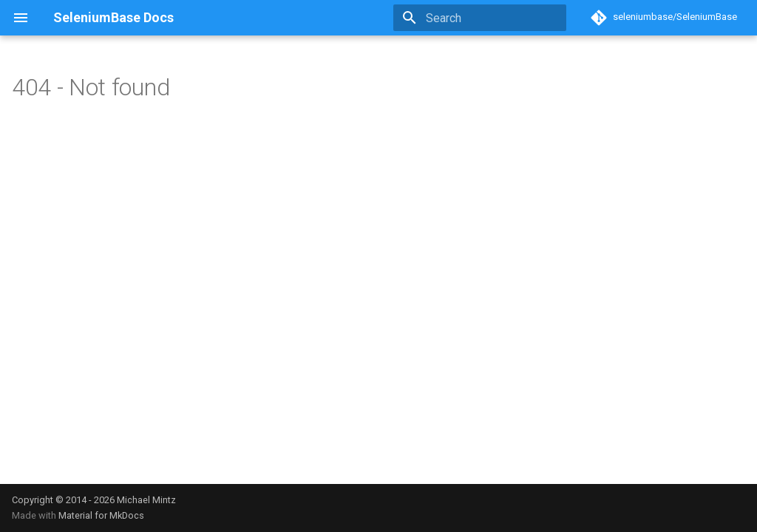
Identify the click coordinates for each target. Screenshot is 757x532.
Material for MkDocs (101, 515)
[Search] (480, 18)
